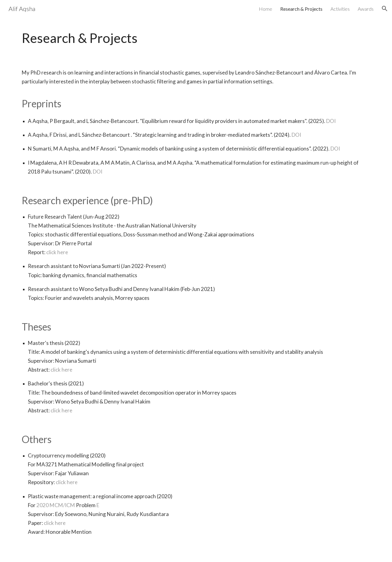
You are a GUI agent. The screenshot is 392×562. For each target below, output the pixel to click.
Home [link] (266, 9)
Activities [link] (340, 9)
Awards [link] (366, 9)
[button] (385, 9)
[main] (196, 38)
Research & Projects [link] (301, 9)
